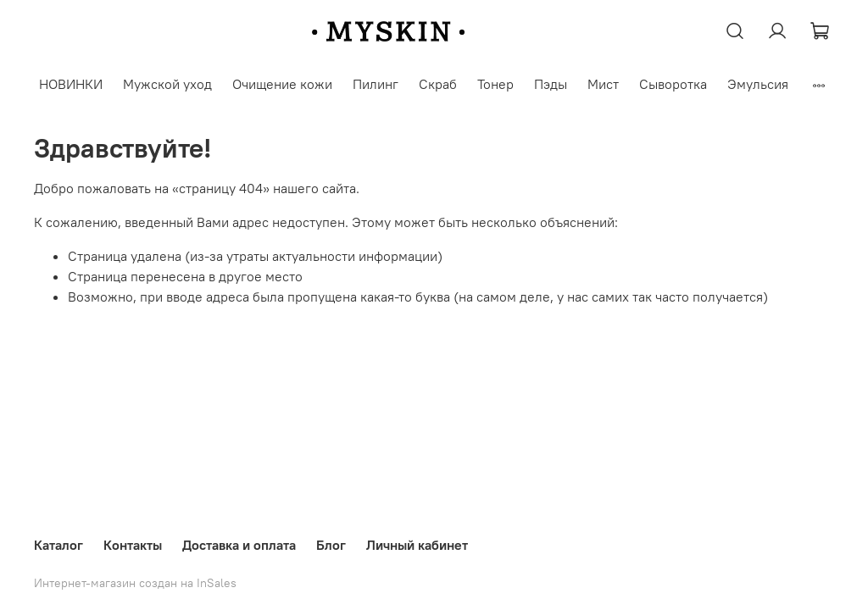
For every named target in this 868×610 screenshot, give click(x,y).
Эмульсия (758, 84)
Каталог (58, 545)
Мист (603, 84)
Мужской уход (167, 84)
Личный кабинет (417, 545)
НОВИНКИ (71, 84)
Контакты (133, 545)
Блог (331, 545)
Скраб (438, 84)
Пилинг (376, 84)
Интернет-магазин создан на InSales (135, 583)
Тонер (495, 84)
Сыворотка (673, 84)
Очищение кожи (282, 84)
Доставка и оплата (239, 545)
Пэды (551, 84)
